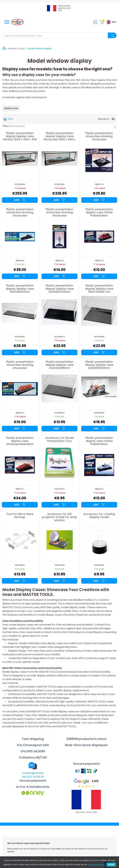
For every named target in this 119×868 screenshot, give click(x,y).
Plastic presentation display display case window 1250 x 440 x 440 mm (20, 136)
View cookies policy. (96, 865)
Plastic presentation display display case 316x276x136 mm (99, 289)
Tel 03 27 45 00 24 (33, 777)
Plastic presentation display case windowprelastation (20, 441)
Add (20, 200)
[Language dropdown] (111, 22)
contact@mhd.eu (33, 773)
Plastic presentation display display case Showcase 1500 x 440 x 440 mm (59, 136)
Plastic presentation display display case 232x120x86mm (59, 365)
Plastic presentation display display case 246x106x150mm (99, 365)
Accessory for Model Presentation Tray (59, 440)
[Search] (59, 35)
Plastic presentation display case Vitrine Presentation (99, 212)
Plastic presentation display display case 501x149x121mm (20, 289)
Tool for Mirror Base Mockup (20, 516)
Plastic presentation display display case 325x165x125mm (59, 289)
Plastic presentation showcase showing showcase (99, 136)
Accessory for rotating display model (99, 516)
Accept (111, 865)
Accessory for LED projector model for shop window (59, 517)
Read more (11, 108)
